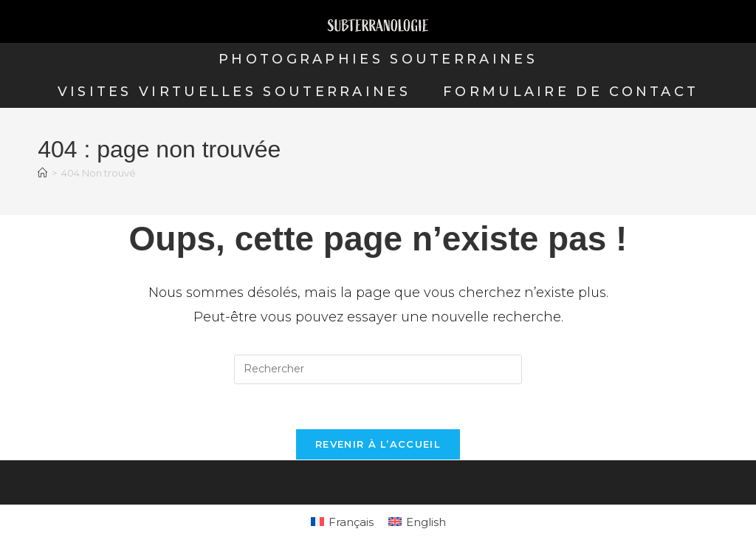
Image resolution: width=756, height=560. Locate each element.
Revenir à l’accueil (378, 444)
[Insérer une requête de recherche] (378, 369)
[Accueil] (42, 173)
